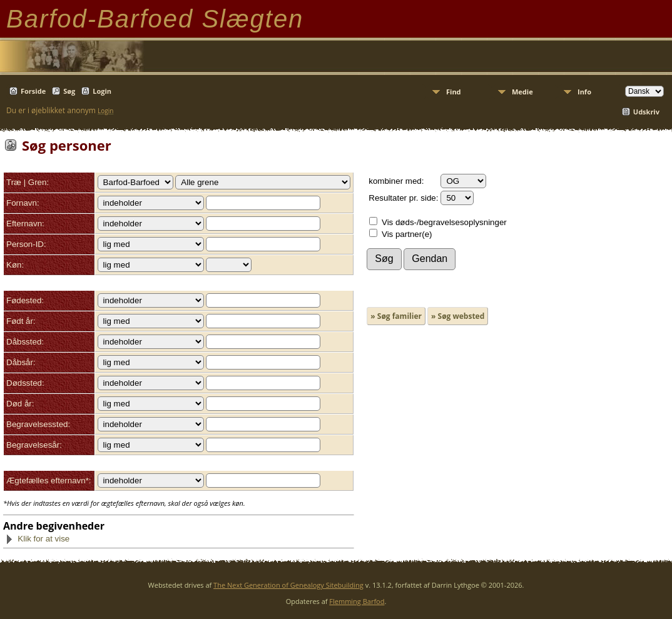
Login (102, 91)
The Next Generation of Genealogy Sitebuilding (288, 585)
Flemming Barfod (357, 601)
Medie (522, 92)
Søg (69, 91)
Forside (33, 91)
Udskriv (646, 112)
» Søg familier (396, 316)
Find (454, 92)
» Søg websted (458, 316)
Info (584, 92)
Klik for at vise (37, 539)
